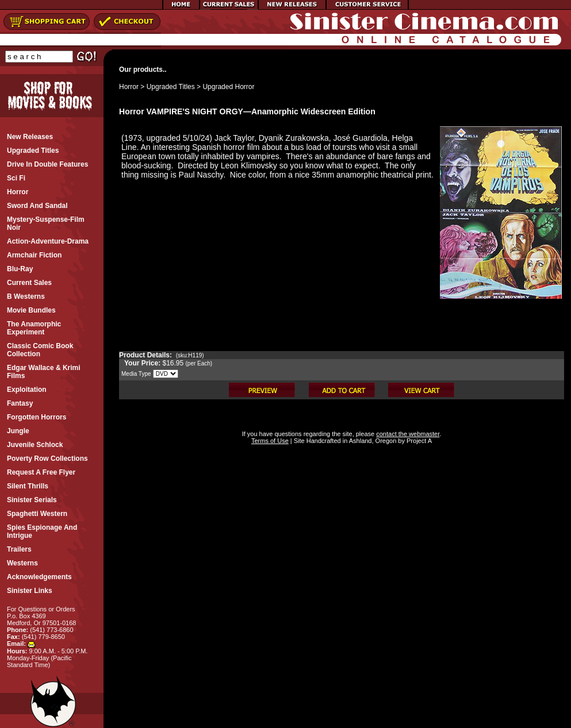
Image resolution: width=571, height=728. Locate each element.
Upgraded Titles (171, 87)
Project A (418, 441)
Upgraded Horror (228, 87)
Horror (129, 87)
